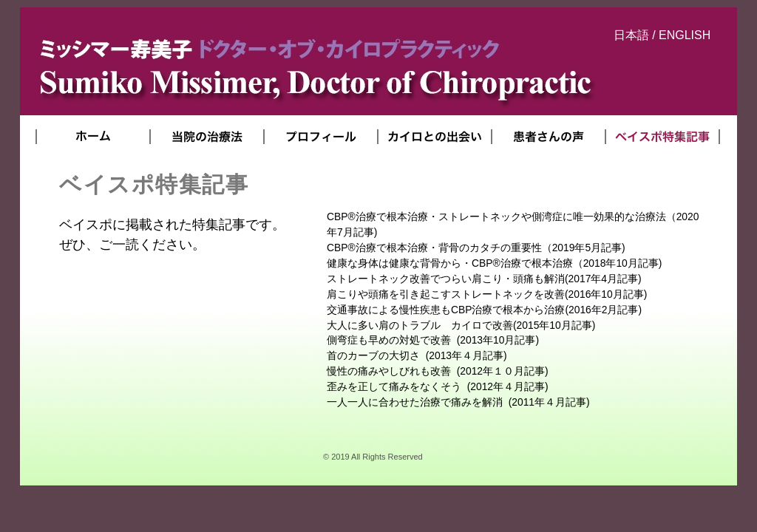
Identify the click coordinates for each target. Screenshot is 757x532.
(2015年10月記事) (461, 325)
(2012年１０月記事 (436, 371)
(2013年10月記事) (433, 340)
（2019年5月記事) (476, 248)
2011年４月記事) (458, 402)
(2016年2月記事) (484, 310)
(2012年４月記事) (438, 386)
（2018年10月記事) (494, 263)
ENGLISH (685, 35)
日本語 (631, 35)
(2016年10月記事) (487, 294)
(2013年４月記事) (417, 355)
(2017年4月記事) (484, 279)
